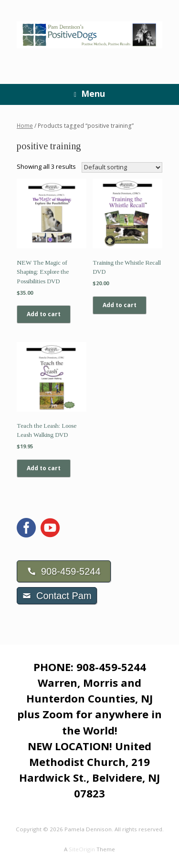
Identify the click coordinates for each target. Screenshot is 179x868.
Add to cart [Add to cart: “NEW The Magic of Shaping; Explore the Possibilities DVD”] (44, 314)
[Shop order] (122, 167)
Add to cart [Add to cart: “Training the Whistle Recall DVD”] (120, 305)
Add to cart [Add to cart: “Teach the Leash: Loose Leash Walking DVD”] (44, 468)
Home (25, 126)
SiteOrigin (82, 849)
